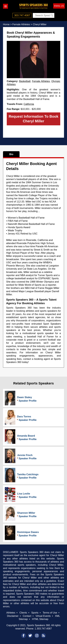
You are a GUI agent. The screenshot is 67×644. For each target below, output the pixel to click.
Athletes (11, 613)
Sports (35, 613)
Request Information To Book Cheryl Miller (34, 119)
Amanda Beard (26, 436)
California (29, 104)
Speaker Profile (28, 401)
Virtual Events (43, 616)
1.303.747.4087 (43, 629)
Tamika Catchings (28, 474)
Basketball (25, 81)
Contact (27, 616)
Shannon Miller (26, 513)
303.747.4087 (22, 15)
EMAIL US (59, 6)
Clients (23, 613)
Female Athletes (41, 81)
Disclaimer (13, 616)
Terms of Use (50, 613)
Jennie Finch (25, 455)
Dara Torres (24, 417)
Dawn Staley (25, 397)
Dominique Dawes (28, 532)
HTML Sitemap (40, 619)
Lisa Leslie (24, 494)
